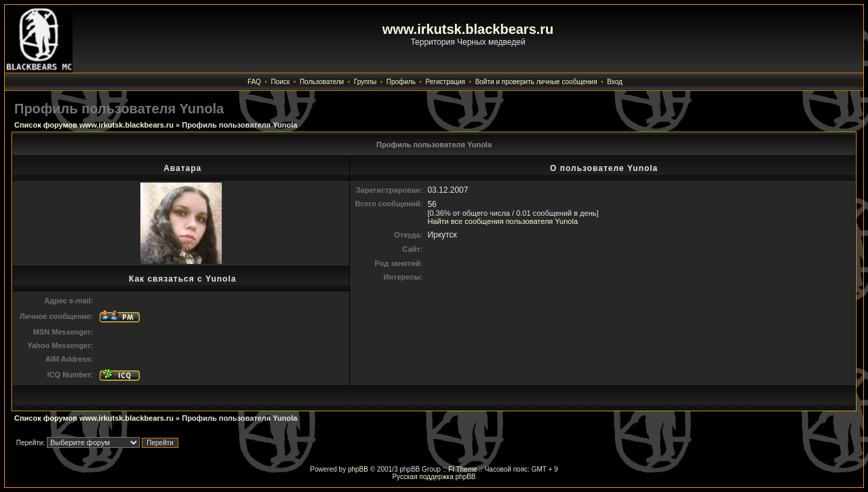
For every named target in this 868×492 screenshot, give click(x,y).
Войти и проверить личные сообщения (536, 82)
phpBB (358, 469)
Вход (615, 82)
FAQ (254, 82)
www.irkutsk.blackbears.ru (468, 29)
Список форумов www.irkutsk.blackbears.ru (94, 125)
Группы (365, 82)
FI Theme (463, 469)
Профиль (401, 82)
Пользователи (322, 82)
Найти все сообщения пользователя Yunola (502, 221)
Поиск (281, 82)
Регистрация (446, 82)
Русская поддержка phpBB (434, 477)
